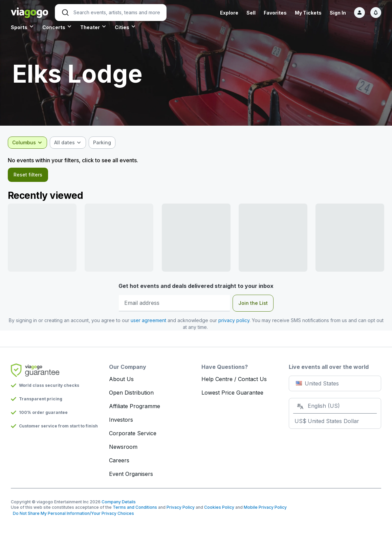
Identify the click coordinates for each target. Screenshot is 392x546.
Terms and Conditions (135, 509)
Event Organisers (131, 476)
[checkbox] (105, 143)
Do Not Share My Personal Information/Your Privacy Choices (72, 515)
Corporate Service (133, 435)
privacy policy (238, 322)
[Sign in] (360, 13)
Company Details (119, 504)
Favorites (275, 13)
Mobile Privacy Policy (265, 509)
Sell (251, 13)
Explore (229, 13)
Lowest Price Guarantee (232, 395)
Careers (119, 462)
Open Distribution (131, 395)
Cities (122, 27)
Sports (19, 27)
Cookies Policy (219, 509)
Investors (121, 422)
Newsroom (123, 449)
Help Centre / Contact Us (234, 381)
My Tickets (308, 13)
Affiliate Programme (135, 408)
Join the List (253, 305)
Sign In (338, 13)
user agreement (153, 322)
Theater (90, 27)
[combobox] (30, 143)
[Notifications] (376, 13)
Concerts (54, 27)
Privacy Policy (181, 509)
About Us (121, 381)
